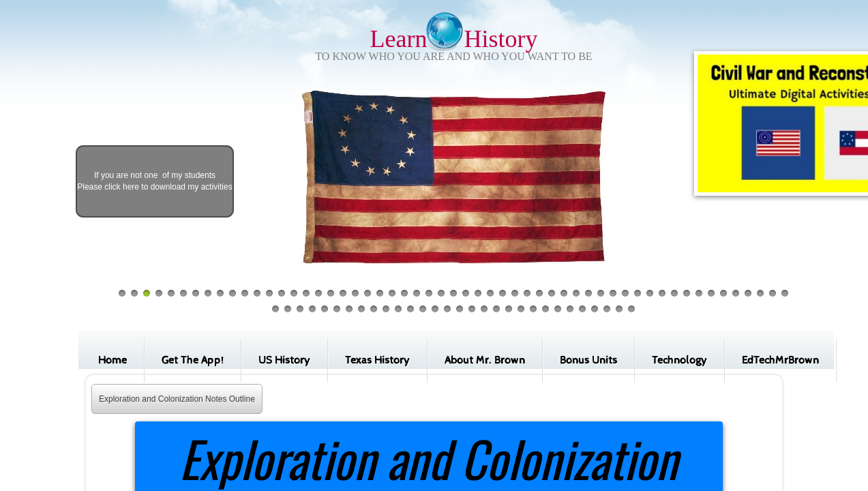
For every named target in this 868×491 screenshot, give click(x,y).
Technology (679, 360)
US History (284, 360)
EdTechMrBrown (780, 360)
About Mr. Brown (485, 360)
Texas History (377, 360)
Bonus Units (588, 360)
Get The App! (193, 360)
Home (113, 360)
